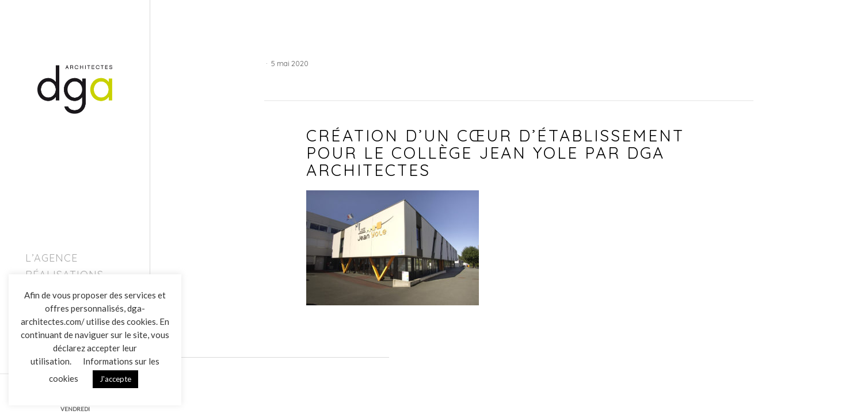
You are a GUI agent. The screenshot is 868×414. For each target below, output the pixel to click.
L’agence (52, 258)
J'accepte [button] (115, 379)
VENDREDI (75, 409)
